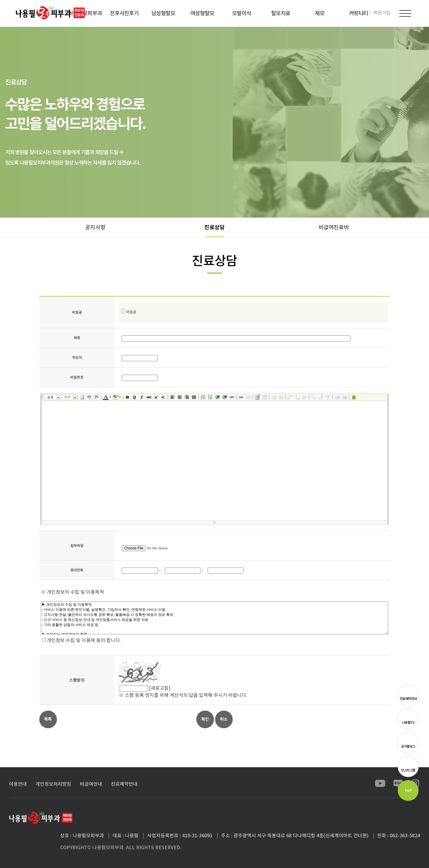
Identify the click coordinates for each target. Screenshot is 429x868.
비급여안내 (91, 784)
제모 (320, 13)
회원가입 (382, 13)
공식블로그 (408, 746)
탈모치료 (281, 13)
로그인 (359, 13)
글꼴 (50, 397)
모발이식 (242, 13)
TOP (408, 790)
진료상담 (214, 227)
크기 (67, 397)
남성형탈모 (163, 13)
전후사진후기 (124, 13)
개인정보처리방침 (53, 784)
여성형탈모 (202, 13)
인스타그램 (408, 770)
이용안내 (18, 784)
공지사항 (95, 227)
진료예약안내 (408, 699)
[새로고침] (160, 688)
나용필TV (408, 723)
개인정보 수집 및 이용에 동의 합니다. (84, 640)
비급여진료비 (334, 227)
